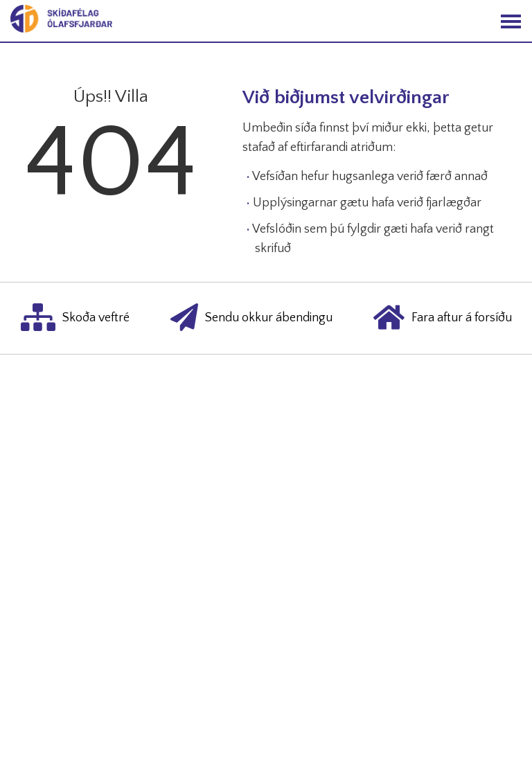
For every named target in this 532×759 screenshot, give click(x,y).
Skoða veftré (75, 318)
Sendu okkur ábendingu (251, 318)
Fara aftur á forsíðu (443, 318)
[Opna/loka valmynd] (511, 21)
